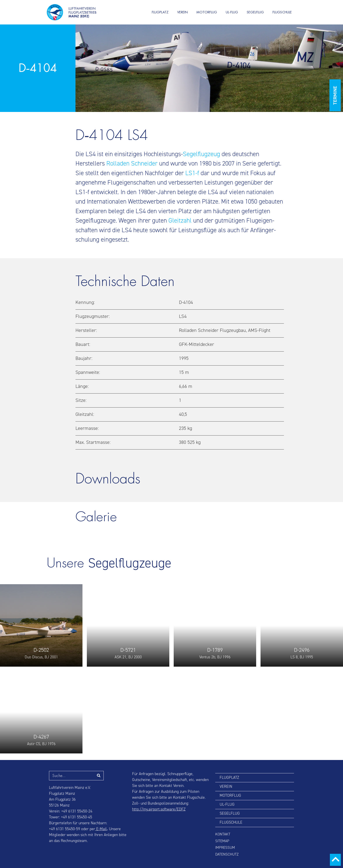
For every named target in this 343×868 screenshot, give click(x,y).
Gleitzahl (180, 220)
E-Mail (101, 829)
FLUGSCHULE (282, 12)
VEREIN (183, 12)
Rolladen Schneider (132, 163)
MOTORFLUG (207, 12)
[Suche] (99, 776)
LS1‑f (192, 173)
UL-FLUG (232, 12)
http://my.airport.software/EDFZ (159, 809)
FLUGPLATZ (160, 12)
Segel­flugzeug (201, 154)
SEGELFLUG (255, 12)
